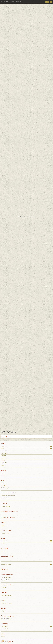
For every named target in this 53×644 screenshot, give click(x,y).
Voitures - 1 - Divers (6, 577)
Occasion (26, 446)
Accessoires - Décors (26, 564)
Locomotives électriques (7, 595)
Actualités (4, 483)
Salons (3, 473)
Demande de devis (6, 498)
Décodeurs (26, 541)
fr (50, 2)
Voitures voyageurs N (6, 619)
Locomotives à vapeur (7, 603)
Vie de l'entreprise (6, 488)
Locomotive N (5, 629)
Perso (3, 559)
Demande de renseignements (8, 496)
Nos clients (4, 485)
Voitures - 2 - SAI (5, 580)
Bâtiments (4, 456)
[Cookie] (3, 641)
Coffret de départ (6, 437)
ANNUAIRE (4, 463)
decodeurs (4, 551)
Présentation (4, 451)
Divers (3, 475)
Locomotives (4, 453)
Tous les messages (6, 507)
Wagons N (4, 611)
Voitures (3, 458)
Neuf (26, 449)
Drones (3, 460)
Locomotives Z (26, 626)
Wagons (3, 465)
